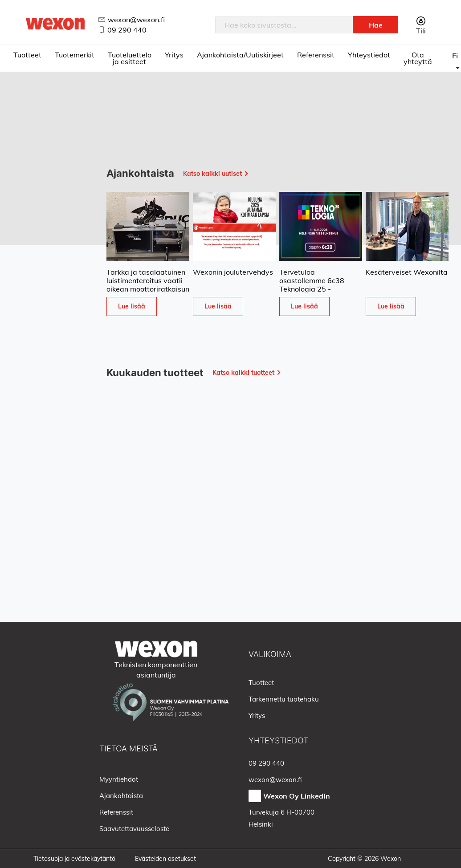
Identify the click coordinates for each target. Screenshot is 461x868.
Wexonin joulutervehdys (233, 272)
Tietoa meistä (129, 748)
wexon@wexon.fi (136, 20)
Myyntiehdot (119, 779)
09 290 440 (127, 30)
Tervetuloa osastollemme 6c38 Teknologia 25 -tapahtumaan (312, 285)
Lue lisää (132, 306)
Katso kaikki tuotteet (243, 373)
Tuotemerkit (75, 55)
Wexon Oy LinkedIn (297, 796)
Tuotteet (27, 55)
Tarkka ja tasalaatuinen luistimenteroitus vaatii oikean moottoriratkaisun (148, 280)
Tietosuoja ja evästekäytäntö (74, 859)
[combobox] (284, 25)
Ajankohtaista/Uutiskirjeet (240, 55)
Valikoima (270, 654)
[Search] (375, 25)
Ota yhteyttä (418, 58)
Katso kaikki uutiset (212, 174)
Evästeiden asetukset (165, 859)
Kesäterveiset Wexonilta (407, 272)
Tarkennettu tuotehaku (284, 699)
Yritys (174, 55)
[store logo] (55, 24)
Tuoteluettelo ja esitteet (130, 58)
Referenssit (316, 55)
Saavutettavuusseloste (134, 829)
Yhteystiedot (369, 55)
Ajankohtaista (121, 796)
